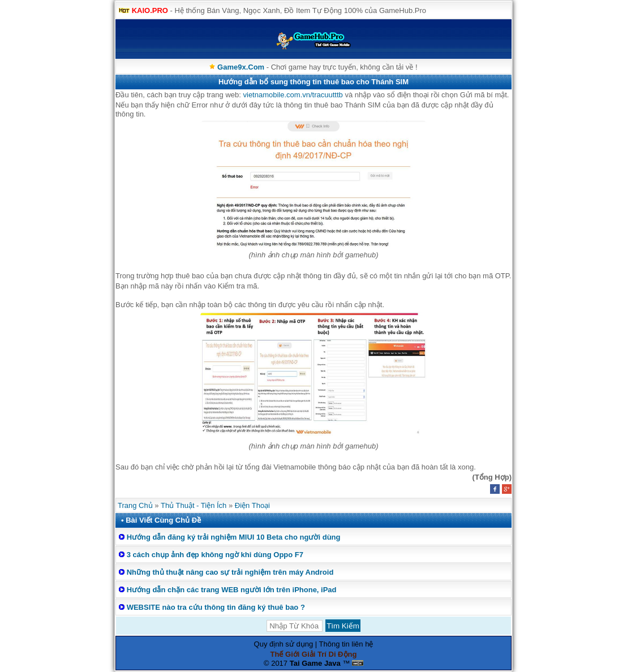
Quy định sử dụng (284, 644)
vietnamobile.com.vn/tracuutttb (293, 95)
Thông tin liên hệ (346, 644)
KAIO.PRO (150, 10)
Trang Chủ (135, 505)
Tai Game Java (315, 663)
